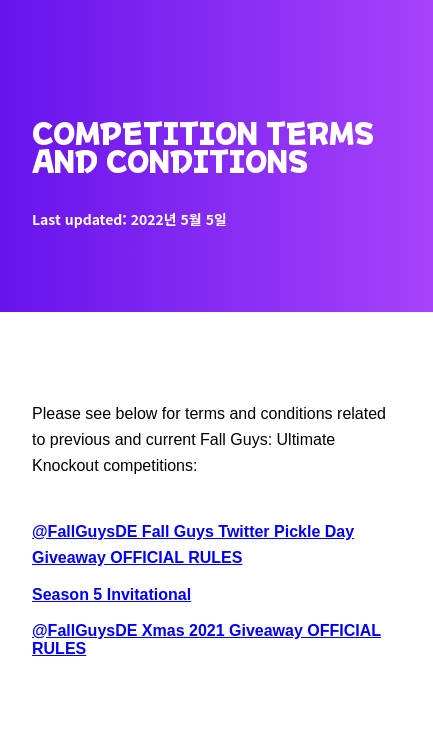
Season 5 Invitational (111, 594)
